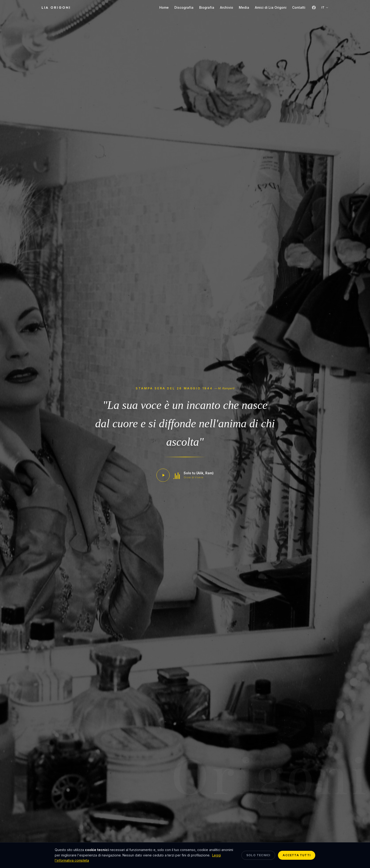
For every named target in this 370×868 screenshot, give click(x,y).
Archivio (227, 7)
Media (244, 7)
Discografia (184, 7)
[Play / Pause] (163, 477)
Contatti (299, 7)
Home (164, 7)
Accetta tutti (297, 855)
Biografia (207, 7)
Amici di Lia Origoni (271, 7)
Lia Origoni (56, 8)
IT (325, 7)
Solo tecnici (258, 855)
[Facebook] (314, 8)
